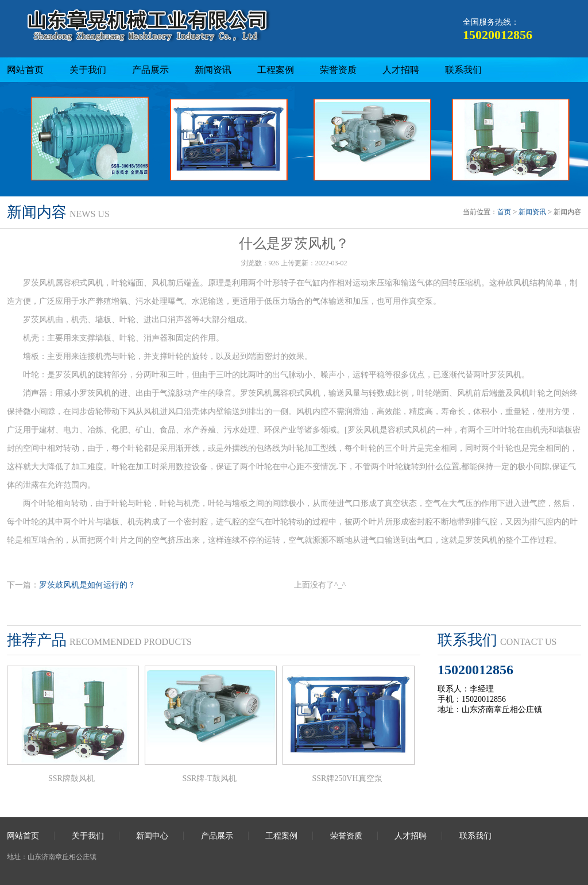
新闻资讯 (213, 70)
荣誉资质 (338, 70)
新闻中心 (152, 836)
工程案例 (276, 70)
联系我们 (463, 70)
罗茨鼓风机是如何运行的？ (87, 585)
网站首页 (25, 70)
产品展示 (150, 70)
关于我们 (88, 70)
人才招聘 (401, 70)
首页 (504, 212)
